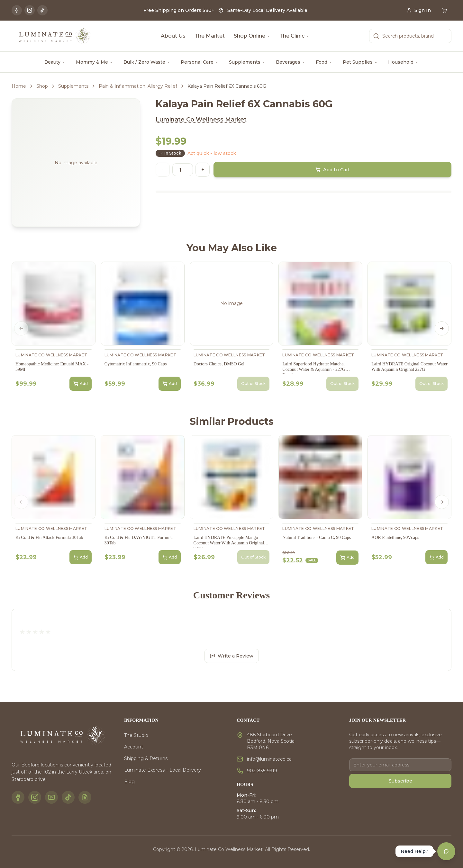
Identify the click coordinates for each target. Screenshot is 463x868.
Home (19, 86)
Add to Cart (333, 170)
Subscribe (400, 781)
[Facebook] (17, 10)
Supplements (247, 62)
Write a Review (232, 656)
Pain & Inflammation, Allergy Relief (138, 86)
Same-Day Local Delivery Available (267, 10)
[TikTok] (42, 10)
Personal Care (200, 62)
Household (403, 62)
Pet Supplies (360, 62)
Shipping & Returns (146, 758)
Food (324, 62)
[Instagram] (30, 10)
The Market (210, 36)
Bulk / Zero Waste (147, 62)
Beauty (55, 62)
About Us (173, 36)
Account (134, 747)
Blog (129, 782)
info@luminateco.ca (269, 759)
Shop (42, 86)
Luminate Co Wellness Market (201, 120)
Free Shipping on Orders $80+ (179, 10)
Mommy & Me (95, 62)
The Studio (136, 735)
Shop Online (252, 36)
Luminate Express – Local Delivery (163, 770)
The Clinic (295, 36)
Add (81, 384)
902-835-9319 (262, 771)
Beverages (291, 62)
